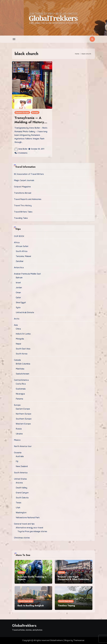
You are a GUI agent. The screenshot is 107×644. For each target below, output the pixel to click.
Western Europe (23, 424)
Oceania (18, 453)
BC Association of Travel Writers (29, 174)
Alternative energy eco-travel (29, 528)
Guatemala (21, 389)
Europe (35, 113)
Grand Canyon (22, 493)
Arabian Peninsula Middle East (27, 274)
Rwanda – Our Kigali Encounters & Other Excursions (73, 578)
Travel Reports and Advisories (28, 199)
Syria (18, 307)
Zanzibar (20, 261)
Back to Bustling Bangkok (31, 606)
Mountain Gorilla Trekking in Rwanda (32, 578)
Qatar (18, 298)
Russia (19, 429)
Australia (20, 456)
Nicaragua (20, 394)
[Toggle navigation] (14, 39)
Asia (16, 325)
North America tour (23, 446)
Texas (19, 503)
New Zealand (22, 466)
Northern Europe (23, 414)
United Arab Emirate (25, 312)
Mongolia (20, 339)
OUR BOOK (19, 236)
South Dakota (22, 498)
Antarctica (19, 268)
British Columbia (23, 364)
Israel (18, 283)
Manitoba (20, 369)
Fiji (17, 461)
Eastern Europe (22, 113)
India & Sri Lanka (23, 334)
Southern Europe (24, 419)
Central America (21, 380)
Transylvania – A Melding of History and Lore (29, 122)
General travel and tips (24, 524)
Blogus (67, 640)
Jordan (19, 288)
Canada (17, 360)
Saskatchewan (22, 374)
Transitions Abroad (23, 193)
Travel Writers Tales (23, 212)
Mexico (17, 440)
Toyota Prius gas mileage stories (32, 531)
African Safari (22, 246)
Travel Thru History (23, 206)
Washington (21, 513)
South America (21, 473)
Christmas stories (22, 538)
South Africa (22, 251)
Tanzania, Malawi (23, 256)
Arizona (19, 483)
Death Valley (21, 488)
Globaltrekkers (24, 625)
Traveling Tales (21, 218)
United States (20, 479)
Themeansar (79, 640)
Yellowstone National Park (28, 518)
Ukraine (19, 434)
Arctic (17, 319)
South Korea (22, 354)
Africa (17, 243)
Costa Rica (21, 384)
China (18, 329)
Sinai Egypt (21, 302)
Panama (19, 399)
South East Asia (23, 349)
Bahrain (19, 278)
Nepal (18, 344)
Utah (18, 508)
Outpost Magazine (22, 187)
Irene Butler (21, 149)
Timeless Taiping (66, 606)
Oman (18, 293)
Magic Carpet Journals (24, 180)
